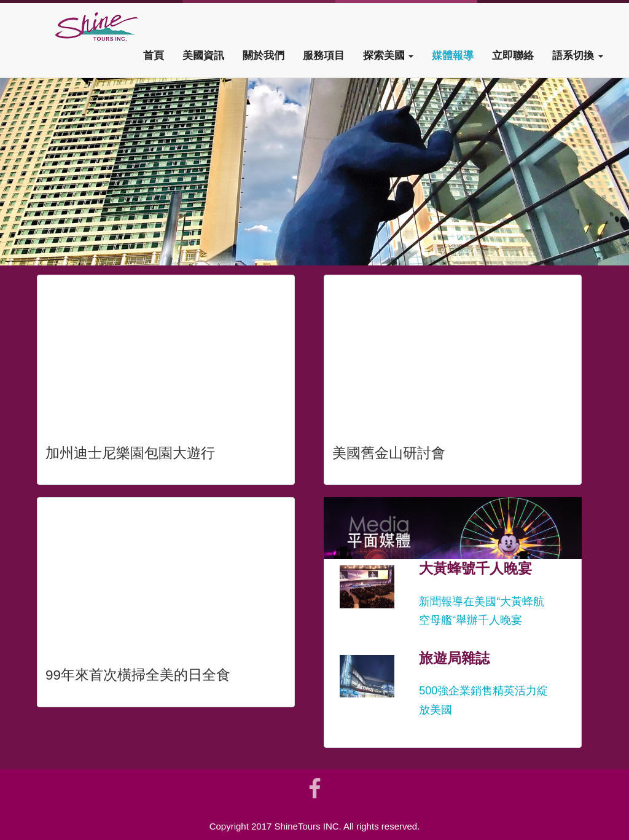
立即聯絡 (513, 55)
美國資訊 (203, 55)
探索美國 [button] (389, 55)
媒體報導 (453, 55)
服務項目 (324, 55)
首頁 (154, 55)
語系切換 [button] (578, 55)
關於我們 (264, 55)
